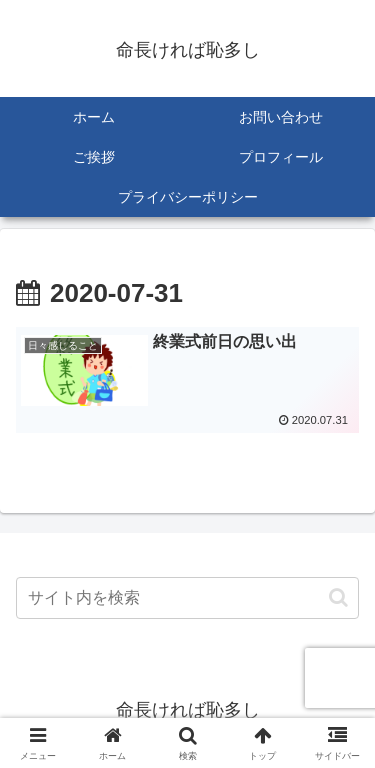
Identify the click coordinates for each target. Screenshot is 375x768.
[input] (187, 598)
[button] (338, 597)
